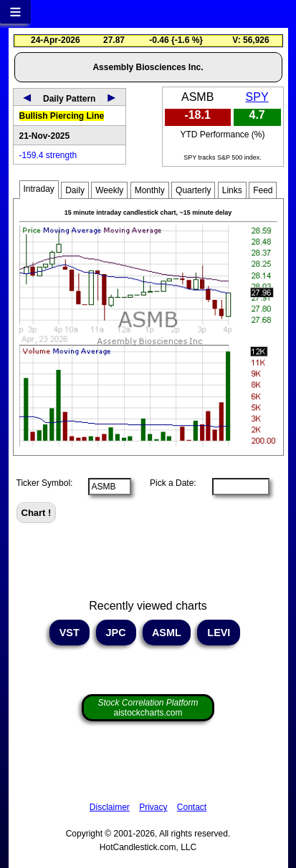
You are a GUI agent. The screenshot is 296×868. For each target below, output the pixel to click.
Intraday (39, 189)
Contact (192, 807)
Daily (75, 190)
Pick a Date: (168, 483)
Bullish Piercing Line (62, 116)
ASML (167, 633)
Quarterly (193, 190)
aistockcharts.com (148, 708)
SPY (257, 97)
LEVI (219, 633)
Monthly (150, 190)
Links (232, 190)
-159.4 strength (48, 155)
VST (70, 633)
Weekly (109, 190)
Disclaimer (110, 807)
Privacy (153, 807)
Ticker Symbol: (45, 483)
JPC (116, 633)
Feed (263, 190)
